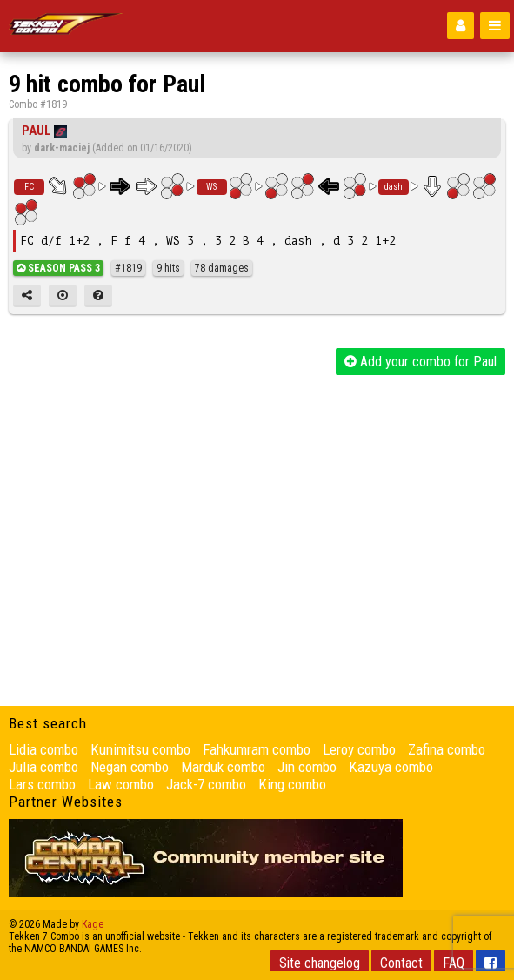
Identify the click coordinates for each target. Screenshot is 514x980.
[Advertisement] (257, 506)
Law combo (121, 784)
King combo (292, 784)
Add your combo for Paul (421, 362)
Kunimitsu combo (140, 749)
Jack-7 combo (206, 784)
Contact (401, 963)
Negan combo (130, 767)
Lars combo (42, 784)
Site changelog (320, 963)
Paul (37, 131)
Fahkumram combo (257, 749)
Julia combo (43, 767)
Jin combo (307, 767)
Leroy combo (359, 749)
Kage (93, 924)
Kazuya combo (391, 767)
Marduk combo (223, 767)
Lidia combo (43, 749)
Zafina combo (447, 749)
